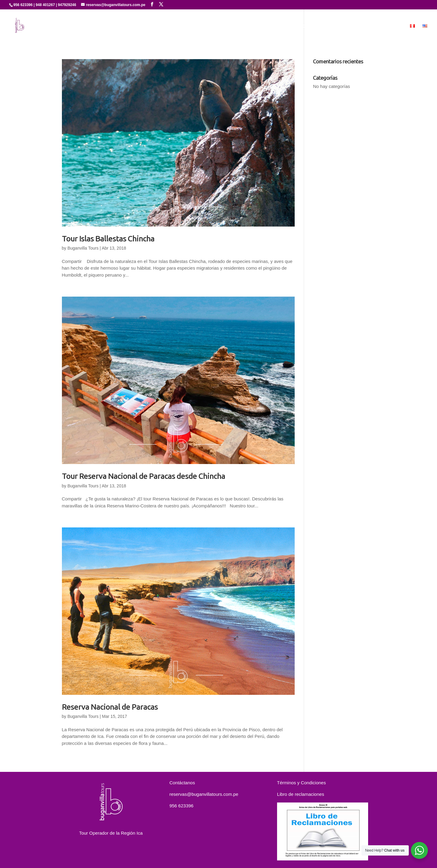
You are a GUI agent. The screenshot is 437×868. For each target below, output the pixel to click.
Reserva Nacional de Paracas (110, 707)
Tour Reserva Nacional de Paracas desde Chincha (144, 476)
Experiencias (296, 26)
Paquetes (335, 26)
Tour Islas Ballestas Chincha (108, 239)
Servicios (265, 26)
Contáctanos (368, 26)
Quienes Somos (230, 26)
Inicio (200, 26)
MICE (396, 26)
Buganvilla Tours (83, 248)
